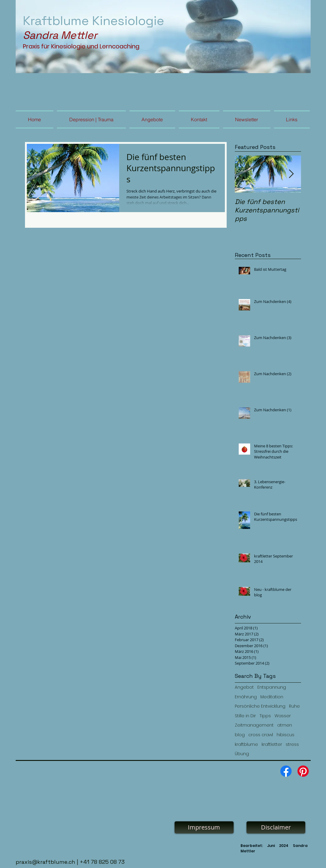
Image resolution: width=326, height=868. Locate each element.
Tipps (265, 716)
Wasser (283, 716)
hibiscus (286, 735)
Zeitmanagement (254, 725)
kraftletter (272, 744)
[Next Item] (291, 174)
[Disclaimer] (276, 827)
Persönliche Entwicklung (260, 706)
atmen (285, 725)
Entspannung (272, 687)
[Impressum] (204, 827)
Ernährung (246, 697)
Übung (242, 754)
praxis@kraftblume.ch (45, 862)
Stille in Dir (245, 716)
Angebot (244, 687)
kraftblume (246, 744)
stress (292, 744)
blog (240, 735)
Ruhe (294, 706)
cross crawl (261, 735)
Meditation (272, 697)
